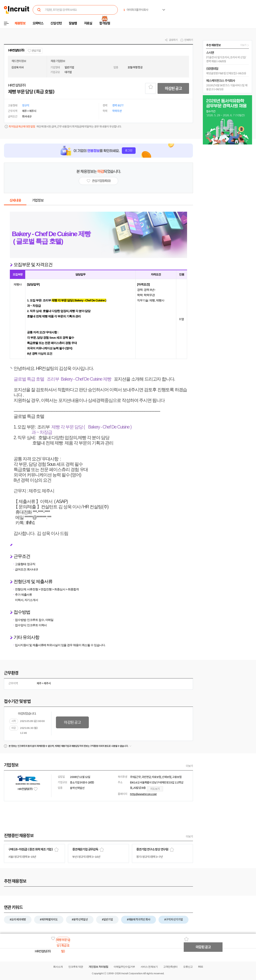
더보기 (189, 766)
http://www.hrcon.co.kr (143, 794)
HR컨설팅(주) (16, 50)
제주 (39, 683)
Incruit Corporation (132, 973)
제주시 (47, 683)
